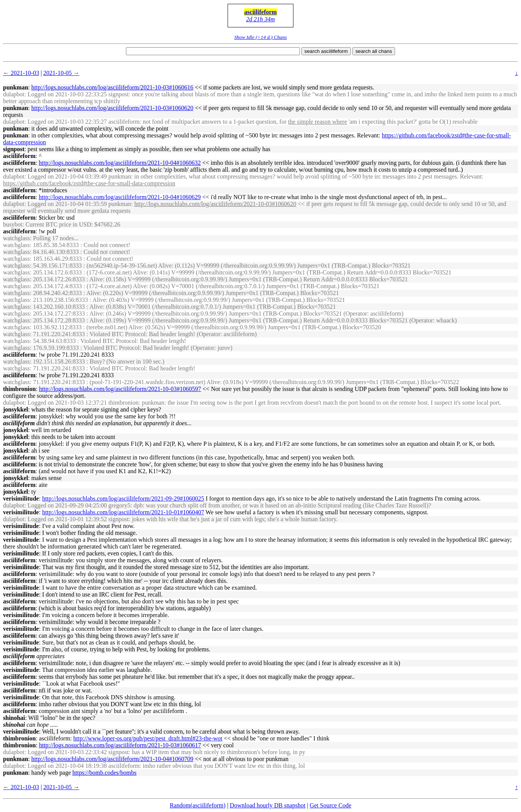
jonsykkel (16, 409)
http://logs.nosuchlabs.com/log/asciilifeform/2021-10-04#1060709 (112, 759)
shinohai (14, 718)
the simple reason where (318, 122)
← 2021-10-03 (21, 73)
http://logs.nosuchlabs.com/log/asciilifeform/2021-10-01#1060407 (123, 512)
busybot (13, 224)
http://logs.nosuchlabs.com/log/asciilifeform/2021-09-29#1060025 (123, 499)
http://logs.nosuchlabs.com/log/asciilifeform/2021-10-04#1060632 (120, 163)
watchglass (16, 238)
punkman (16, 87)
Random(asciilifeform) (198, 805)
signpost (14, 149)
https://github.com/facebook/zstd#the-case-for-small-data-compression (89, 183)
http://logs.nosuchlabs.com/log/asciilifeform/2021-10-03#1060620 (112, 108)
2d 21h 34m (261, 19)
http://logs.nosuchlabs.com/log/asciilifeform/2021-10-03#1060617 (120, 745)
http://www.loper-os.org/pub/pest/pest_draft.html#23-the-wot (148, 738)
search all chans (374, 51)
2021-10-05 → (61, 73)
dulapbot (14, 94)
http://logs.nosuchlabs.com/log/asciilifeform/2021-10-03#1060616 (112, 87)
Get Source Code (331, 805)
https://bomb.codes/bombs (104, 773)
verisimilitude (21, 499)
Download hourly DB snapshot (268, 805)
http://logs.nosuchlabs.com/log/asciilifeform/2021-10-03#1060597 (120, 389)
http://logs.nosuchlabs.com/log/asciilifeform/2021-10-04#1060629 (120, 197)
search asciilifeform (326, 51)
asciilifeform (260, 12)
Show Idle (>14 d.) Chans (260, 37)
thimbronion (19, 389)
